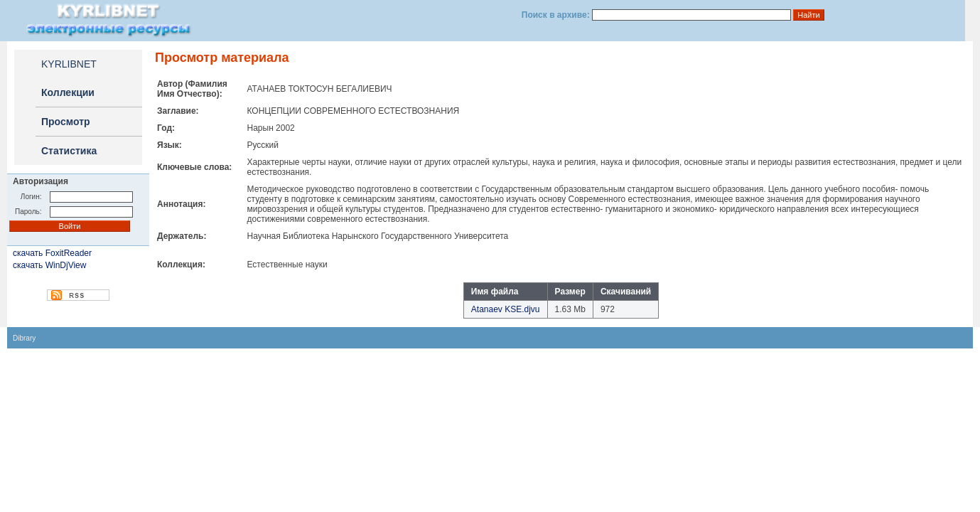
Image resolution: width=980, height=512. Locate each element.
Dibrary (24, 338)
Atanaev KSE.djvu (506, 309)
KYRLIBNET (69, 64)
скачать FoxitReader (52, 253)
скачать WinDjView (49, 265)
